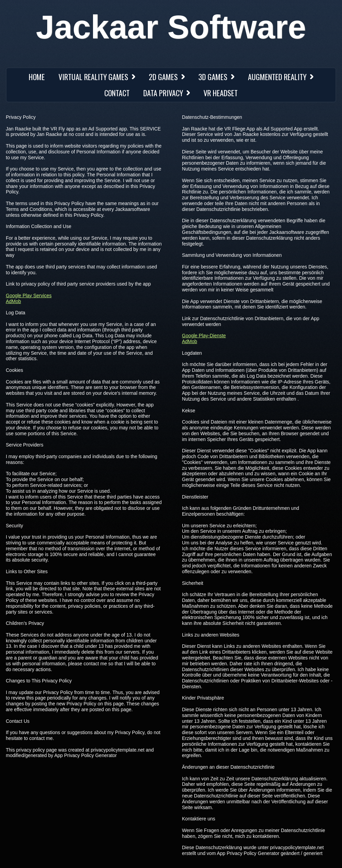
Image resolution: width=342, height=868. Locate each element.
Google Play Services (29, 295)
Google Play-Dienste (204, 336)
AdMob (13, 301)
